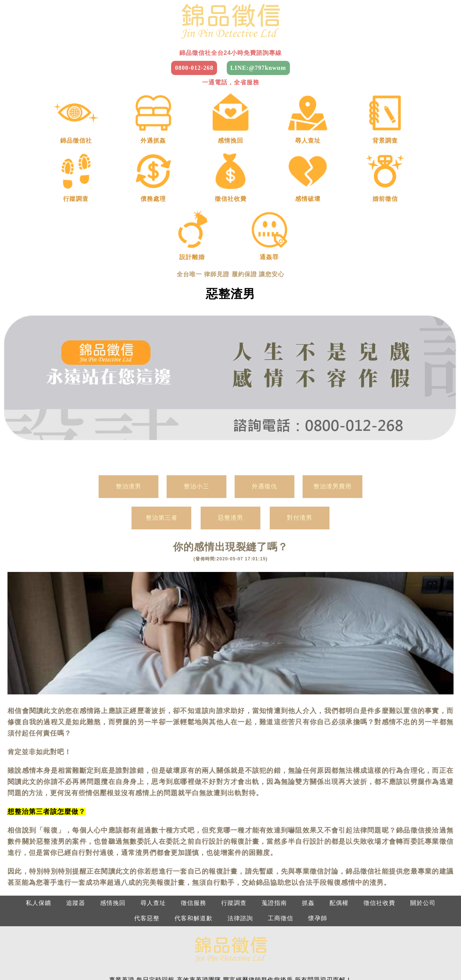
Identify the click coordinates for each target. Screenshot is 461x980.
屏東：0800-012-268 (265, 941)
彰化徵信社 (231, 957)
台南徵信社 (388, 957)
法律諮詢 (240, 814)
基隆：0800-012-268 (333, 926)
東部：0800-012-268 (265, 926)
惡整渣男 (230, 414)
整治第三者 (162, 414)
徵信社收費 (379, 799)
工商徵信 (281, 814)
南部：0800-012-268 (196, 926)
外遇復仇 (264, 382)
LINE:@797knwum (258, 68)
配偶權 (339, 799)
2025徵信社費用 (267, 972)
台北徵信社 (35, 957)
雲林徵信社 (309, 957)
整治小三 (197, 382)
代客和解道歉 (194, 814)
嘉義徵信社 (348, 957)
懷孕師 (318, 814)
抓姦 (308, 799)
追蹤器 (76, 799)
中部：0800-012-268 (128, 926)
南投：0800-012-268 (196, 941)
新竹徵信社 (113, 957)
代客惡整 (147, 814)
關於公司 (423, 799)
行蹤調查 (234, 799)
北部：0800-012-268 (60, 926)
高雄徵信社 (427, 957)
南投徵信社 (270, 957)
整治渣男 (129, 382)
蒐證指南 (274, 799)
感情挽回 (113, 799)
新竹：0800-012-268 (401, 926)
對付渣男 (300, 414)
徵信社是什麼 (316, 972)
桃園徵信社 (74, 957)
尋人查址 (153, 799)
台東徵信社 (181, 972)
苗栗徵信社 (152, 957)
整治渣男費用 (332, 382)
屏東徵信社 (141, 972)
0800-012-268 (194, 68)
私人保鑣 (38, 799)
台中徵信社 (191, 957)
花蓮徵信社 (220, 972)
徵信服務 (194, 799)
